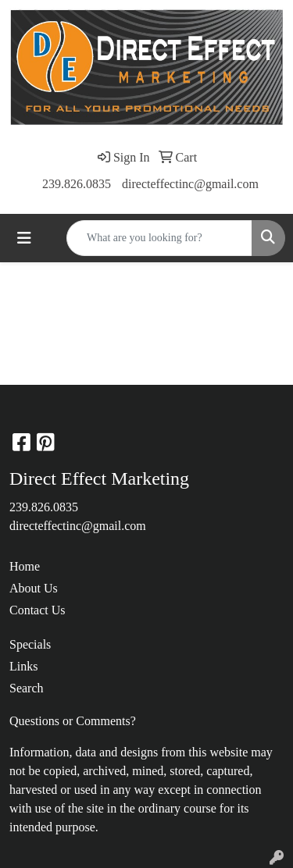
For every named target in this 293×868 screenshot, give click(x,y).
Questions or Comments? (73, 721)
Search (27, 688)
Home (25, 566)
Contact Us (38, 610)
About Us (34, 588)
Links (23, 666)
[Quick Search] (159, 238)
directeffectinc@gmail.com (190, 184)
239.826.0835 (77, 184)
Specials (30, 644)
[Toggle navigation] (24, 238)
